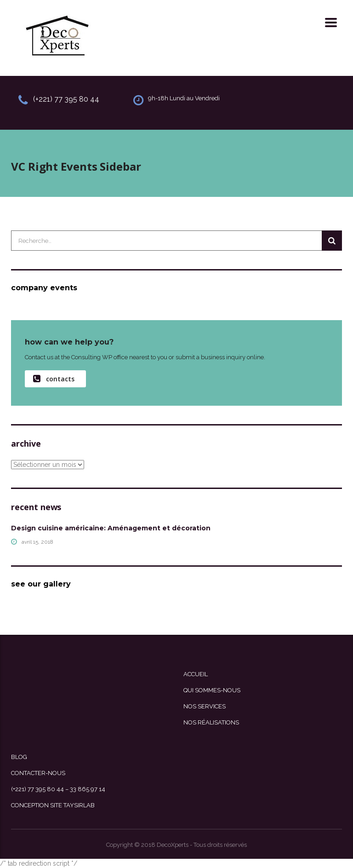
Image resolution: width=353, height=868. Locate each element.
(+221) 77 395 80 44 (66, 99)
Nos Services (205, 706)
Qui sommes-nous (212, 690)
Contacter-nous (38, 773)
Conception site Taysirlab (53, 805)
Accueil (196, 674)
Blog (19, 757)
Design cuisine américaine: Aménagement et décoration (111, 528)
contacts (54, 379)
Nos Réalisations (211, 722)
